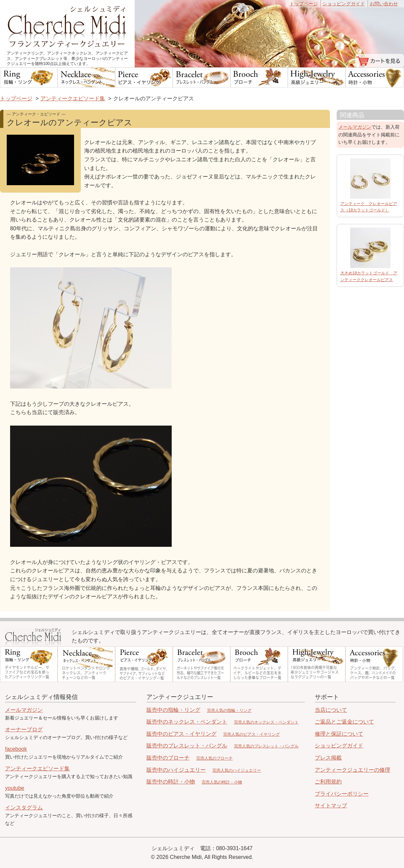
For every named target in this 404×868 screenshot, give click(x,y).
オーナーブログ (24, 729)
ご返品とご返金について (344, 722)
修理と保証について (339, 734)
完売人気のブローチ (214, 758)
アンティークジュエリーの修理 (352, 770)
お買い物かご (380, 61)
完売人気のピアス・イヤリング (251, 734)
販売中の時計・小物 (171, 782)
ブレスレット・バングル (201, 77)
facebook (16, 749)
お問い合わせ (384, 4)
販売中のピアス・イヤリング (181, 734)
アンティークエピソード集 (73, 98)
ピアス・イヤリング (144, 77)
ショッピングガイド (344, 4)
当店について (331, 710)
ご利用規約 (328, 782)
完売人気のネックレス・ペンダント (266, 722)
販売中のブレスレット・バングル (187, 746)
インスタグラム (24, 808)
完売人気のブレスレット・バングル (266, 746)
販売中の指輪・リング (173, 710)
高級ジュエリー (317, 77)
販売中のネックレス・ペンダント (187, 722)
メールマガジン (355, 127)
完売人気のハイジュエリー (237, 770)
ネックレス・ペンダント (86, 77)
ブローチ (259, 77)
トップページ (304, 4)
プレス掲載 (328, 758)
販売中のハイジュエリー (176, 770)
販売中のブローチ (168, 758)
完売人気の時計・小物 (222, 782)
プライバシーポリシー (342, 794)
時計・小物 (375, 77)
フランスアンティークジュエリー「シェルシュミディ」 (67, 25)
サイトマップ (331, 806)
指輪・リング (29, 77)
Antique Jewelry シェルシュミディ (33, 637)
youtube (15, 788)
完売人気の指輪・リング (229, 710)
